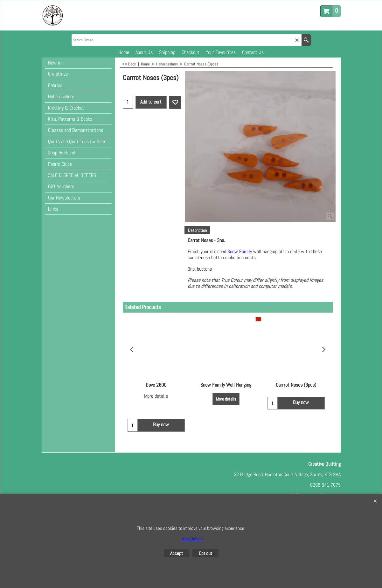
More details (156, 396)
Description (197, 230)
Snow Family (240, 251)
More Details (192, 539)
